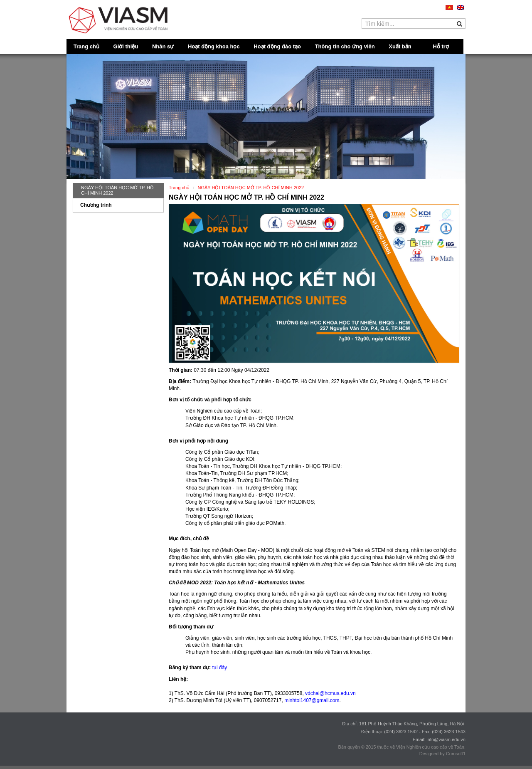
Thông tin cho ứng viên (345, 46)
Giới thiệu (126, 46)
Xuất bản (400, 46)
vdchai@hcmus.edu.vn (330, 693)
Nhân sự (163, 46)
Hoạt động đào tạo (277, 46)
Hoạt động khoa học (214, 46)
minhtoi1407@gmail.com (312, 700)
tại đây (220, 668)
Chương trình (96, 205)
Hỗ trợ (441, 46)
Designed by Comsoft (441, 754)
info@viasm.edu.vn (446, 739)
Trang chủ (86, 46)
